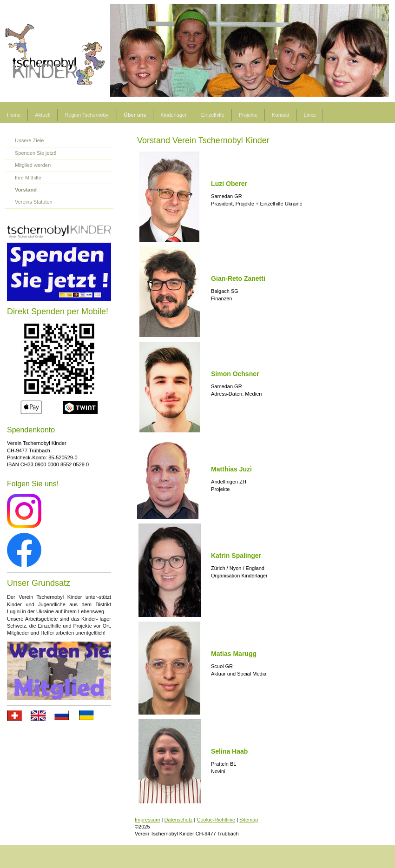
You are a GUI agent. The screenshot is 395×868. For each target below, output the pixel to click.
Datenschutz (178, 820)
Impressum (147, 820)
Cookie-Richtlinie (216, 820)
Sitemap (249, 820)
